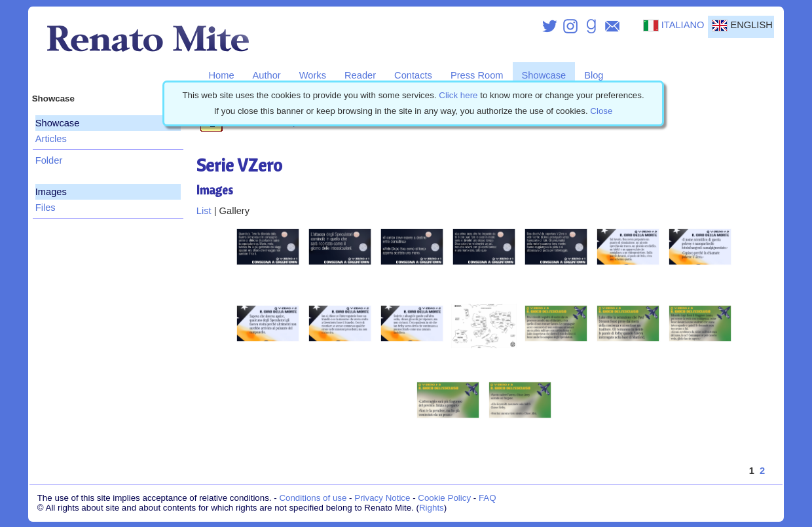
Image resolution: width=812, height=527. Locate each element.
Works (313, 75)
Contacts (413, 75)
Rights (432, 508)
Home (221, 75)
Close (601, 111)
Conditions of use (313, 498)
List (204, 211)
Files (46, 208)
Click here (458, 95)
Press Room (477, 75)
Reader (360, 75)
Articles (51, 139)
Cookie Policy (444, 498)
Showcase (544, 75)
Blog (594, 75)
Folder (49, 160)
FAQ (488, 498)
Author (267, 75)
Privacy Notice (382, 498)
